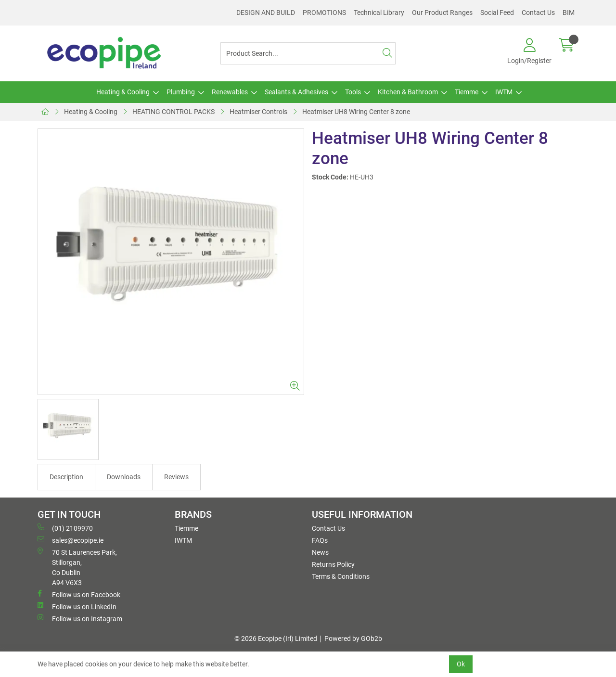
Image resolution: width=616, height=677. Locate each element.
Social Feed (497, 13)
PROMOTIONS (324, 13)
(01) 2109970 (65, 528)
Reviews (176, 477)
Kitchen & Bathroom (408, 92)
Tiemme (467, 92)
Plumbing (181, 92)
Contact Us (538, 13)
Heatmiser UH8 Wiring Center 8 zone (356, 112)
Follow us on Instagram (80, 618)
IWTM (504, 92)
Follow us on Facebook (79, 594)
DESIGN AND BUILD (266, 13)
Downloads (124, 477)
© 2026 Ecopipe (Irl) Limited (276, 639)
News (320, 552)
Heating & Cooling (123, 92)
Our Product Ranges (442, 13)
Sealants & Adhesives (296, 92)
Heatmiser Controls (258, 112)
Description (66, 477)
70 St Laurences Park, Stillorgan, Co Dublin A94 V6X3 (77, 567)
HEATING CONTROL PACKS (173, 112)
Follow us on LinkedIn (77, 606)
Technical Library (379, 13)
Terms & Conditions (341, 576)
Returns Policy (333, 564)
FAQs (320, 540)
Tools (353, 92)
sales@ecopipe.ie (71, 540)
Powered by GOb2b (353, 639)
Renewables (230, 92)
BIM (569, 13)
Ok (461, 664)
